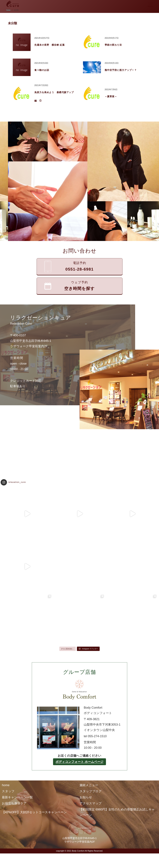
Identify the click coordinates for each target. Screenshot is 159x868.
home (6, 785)
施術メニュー (89, 785)
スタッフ (8, 791)
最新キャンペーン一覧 (17, 797)
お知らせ (86, 797)
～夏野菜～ (111, 97)
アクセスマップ (91, 803)
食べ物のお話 (42, 70)
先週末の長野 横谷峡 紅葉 (50, 45)
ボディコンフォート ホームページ (79, 762)
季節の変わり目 (113, 45)
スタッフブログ (91, 791)
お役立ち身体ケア (14, 803)
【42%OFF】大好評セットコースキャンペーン (34, 812)
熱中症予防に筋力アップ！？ (121, 70)
